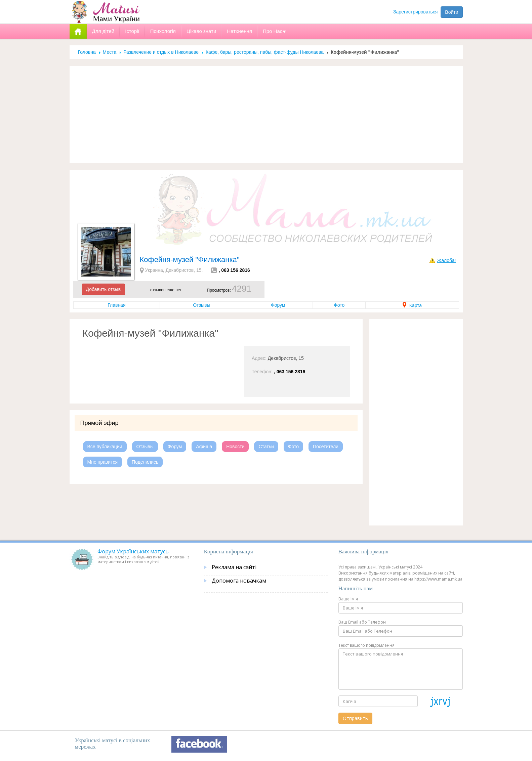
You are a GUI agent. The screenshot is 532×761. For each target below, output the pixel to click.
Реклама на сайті (234, 567)
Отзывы (201, 305)
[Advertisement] (266, 115)
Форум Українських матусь (133, 551)
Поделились (145, 462)
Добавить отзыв (104, 289)
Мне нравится (103, 462)
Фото (339, 305)
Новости (235, 447)
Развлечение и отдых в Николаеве (161, 52)
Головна (87, 52)
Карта (412, 305)
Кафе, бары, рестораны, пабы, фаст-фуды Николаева (265, 52)
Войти (452, 12)
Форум (278, 305)
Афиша (204, 447)
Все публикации (105, 447)
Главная (116, 305)
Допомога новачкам (239, 581)
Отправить (355, 718)
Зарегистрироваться (415, 12)
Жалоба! (446, 260)
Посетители (326, 447)
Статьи (266, 447)
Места (110, 52)
